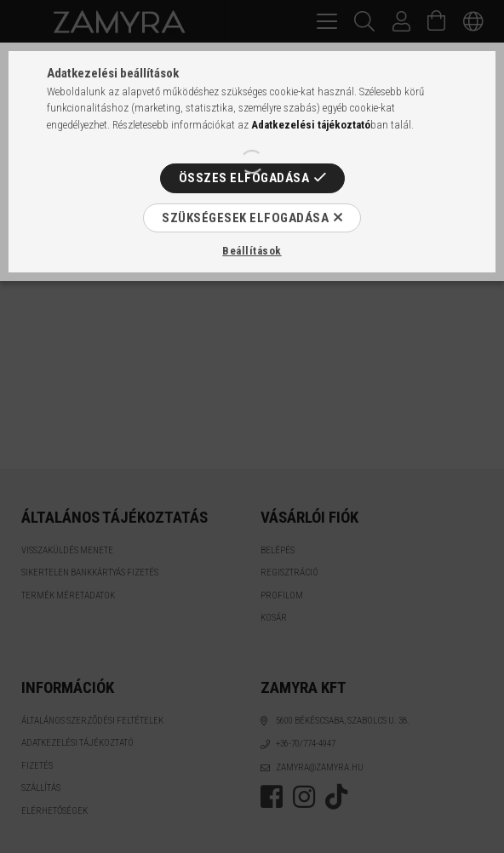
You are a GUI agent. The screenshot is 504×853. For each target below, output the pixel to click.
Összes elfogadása (244, 178)
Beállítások (252, 251)
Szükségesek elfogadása (245, 218)
